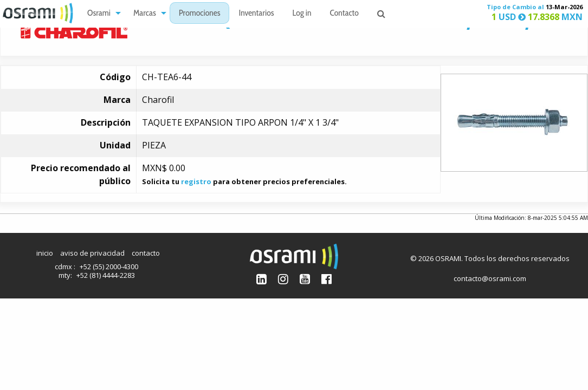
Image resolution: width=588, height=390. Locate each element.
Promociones (200, 14)
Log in (302, 14)
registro (196, 181)
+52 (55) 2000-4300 (109, 266)
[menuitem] (101, 13)
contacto (146, 253)
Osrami (99, 14)
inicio (45, 253)
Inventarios (256, 14)
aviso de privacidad (92, 253)
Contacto (344, 14)
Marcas (145, 14)
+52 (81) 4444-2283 (106, 275)
